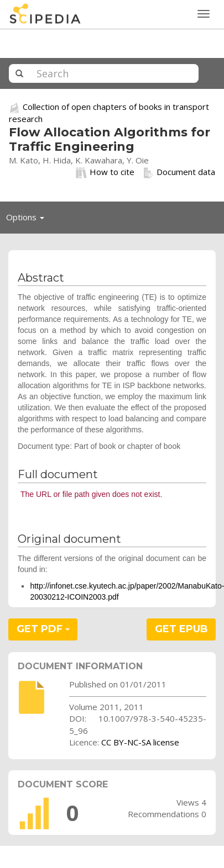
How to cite (105, 172)
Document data (179, 172)
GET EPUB (181, 629)
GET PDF (43, 629)
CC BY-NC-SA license (140, 742)
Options (28, 220)
